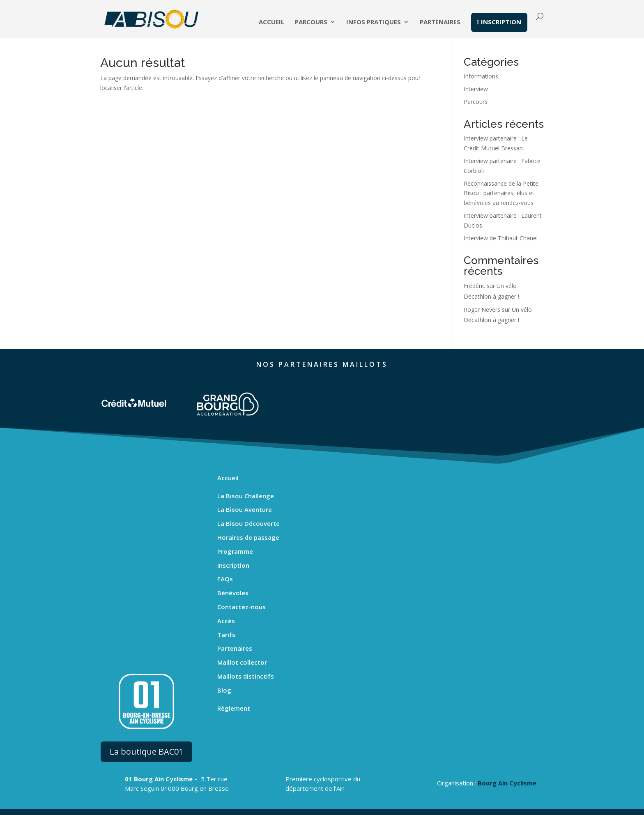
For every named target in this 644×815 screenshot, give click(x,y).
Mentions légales (280, 810)
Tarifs (226, 635)
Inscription (233, 565)
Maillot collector (242, 662)
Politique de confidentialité (344, 810)
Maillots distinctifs (246, 676)
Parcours (311, 23)
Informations (481, 76)
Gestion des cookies (413, 810)
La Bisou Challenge (246, 496)
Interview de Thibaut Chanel (501, 238)
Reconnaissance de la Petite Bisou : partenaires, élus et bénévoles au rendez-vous (501, 193)
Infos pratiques (374, 23)
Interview (476, 89)
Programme (235, 551)
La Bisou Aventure (245, 509)
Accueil (271, 23)
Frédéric (474, 286)
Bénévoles (233, 593)
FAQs (225, 579)
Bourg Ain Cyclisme (507, 738)
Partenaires (440, 23)
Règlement (234, 708)
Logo (453, 810)
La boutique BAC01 (146, 694)
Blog (224, 690)
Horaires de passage (248, 537)
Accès (226, 621)
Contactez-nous (241, 607)
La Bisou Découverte (248, 523)
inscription (499, 23)
